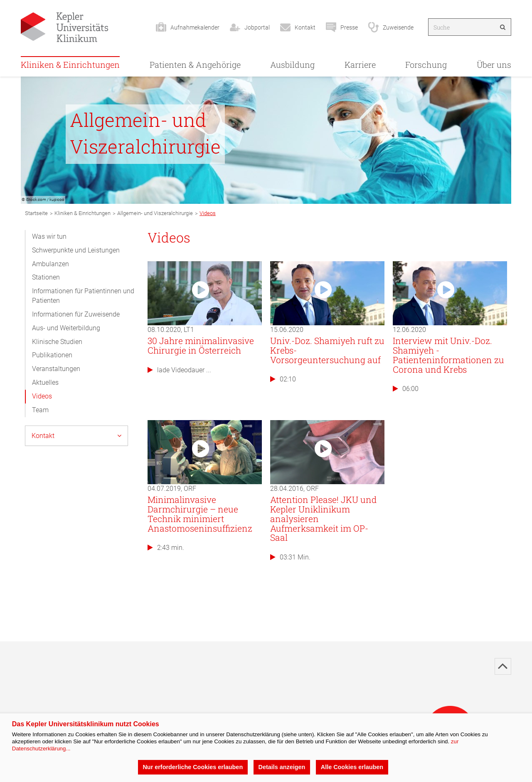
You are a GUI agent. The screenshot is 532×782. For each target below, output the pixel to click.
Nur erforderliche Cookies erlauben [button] (193, 767)
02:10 (283, 379)
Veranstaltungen (56, 369)
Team (40, 410)
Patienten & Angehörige (195, 64)
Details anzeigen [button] (282, 767)
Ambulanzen (50, 264)
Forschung (426, 64)
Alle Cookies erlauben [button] (352, 767)
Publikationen (52, 355)
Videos (42, 396)
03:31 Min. (290, 557)
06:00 (406, 389)
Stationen (46, 277)
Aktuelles (45, 382)
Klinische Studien (57, 342)
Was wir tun (49, 236)
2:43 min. (166, 548)
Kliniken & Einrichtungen (70, 64)
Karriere (360, 64)
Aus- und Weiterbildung (66, 328)
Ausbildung (292, 64)
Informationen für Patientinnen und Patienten (83, 296)
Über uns (494, 64)
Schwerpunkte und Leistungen (76, 250)
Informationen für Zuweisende (76, 314)
